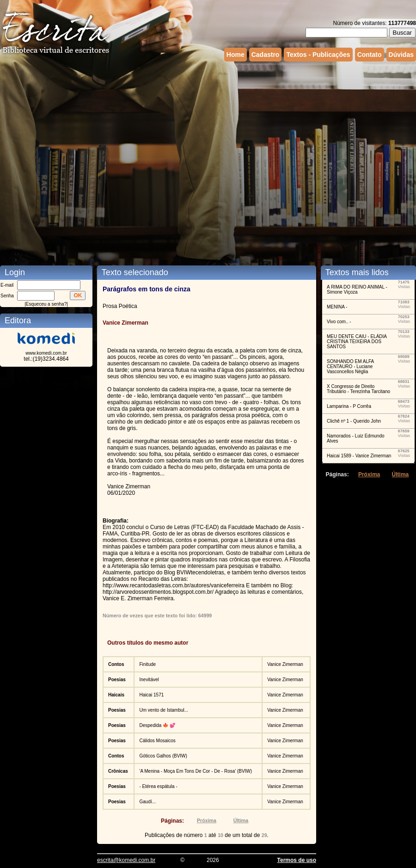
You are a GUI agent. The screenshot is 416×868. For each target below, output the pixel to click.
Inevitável (149, 680)
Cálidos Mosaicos (157, 741)
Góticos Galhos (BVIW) (163, 756)
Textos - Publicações (318, 55)
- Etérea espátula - (158, 786)
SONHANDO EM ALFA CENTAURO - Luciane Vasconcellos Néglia (350, 366)
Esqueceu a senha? (46, 304)
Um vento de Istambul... (164, 710)
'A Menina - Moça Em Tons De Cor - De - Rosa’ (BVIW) (196, 771)
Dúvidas (401, 55)
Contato (370, 55)
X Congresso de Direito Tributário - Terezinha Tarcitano (358, 389)
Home (236, 55)
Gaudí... (147, 802)
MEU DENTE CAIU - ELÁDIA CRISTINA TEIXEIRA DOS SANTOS (357, 342)
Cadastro (266, 55)
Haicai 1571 (151, 695)
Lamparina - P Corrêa (349, 406)
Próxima (207, 820)
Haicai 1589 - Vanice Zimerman (359, 456)
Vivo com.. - (339, 322)
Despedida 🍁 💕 (157, 725)
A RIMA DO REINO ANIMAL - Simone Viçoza (357, 289)
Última (241, 820)
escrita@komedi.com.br (126, 860)
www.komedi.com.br (46, 353)
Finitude (147, 664)
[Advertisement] (100, 156)
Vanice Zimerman (285, 664)
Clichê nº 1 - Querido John (354, 421)
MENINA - (337, 307)
